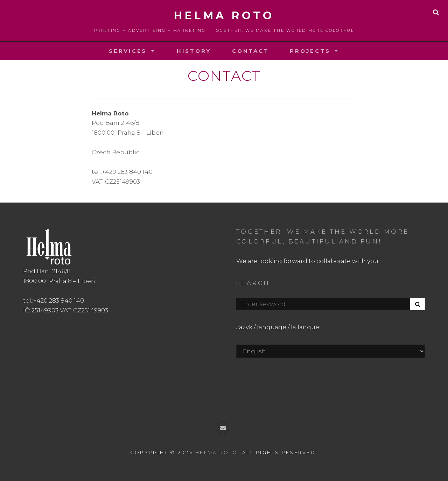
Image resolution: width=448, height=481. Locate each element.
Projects (310, 51)
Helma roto (224, 16)
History (194, 51)
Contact (250, 51)
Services (128, 51)
